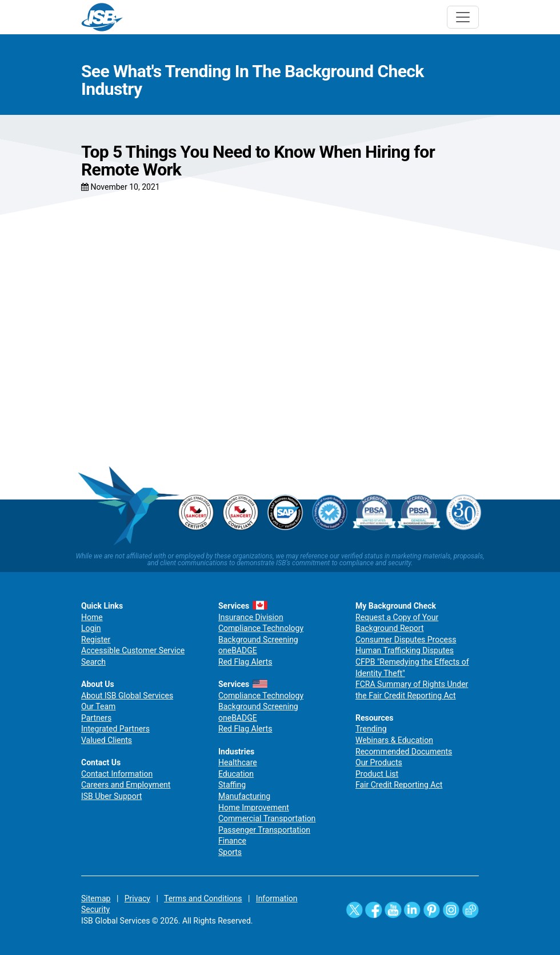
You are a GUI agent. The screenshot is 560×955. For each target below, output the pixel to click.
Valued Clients (107, 740)
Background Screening (258, 640)
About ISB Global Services (127, 696)
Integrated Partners (115, 729)
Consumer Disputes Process (406, 640)
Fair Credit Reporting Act (399, 785)
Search (93, 662)
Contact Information (117, 774)
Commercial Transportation (267, 818)
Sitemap (96, 898)
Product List (377, 774)
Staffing (232, 785)
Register (96, 640)
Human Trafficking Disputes (405, 650)
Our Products (379, 762)
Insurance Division (251, 617)
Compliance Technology (261, 628)
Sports (230, 852)
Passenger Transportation (264, 830)
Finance (232, 841)
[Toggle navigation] (463, 17)
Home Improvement (254, 808)
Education (236, 774)
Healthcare (238, 762)
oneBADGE (238, 650)
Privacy (137, 898)
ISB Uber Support (111, 796)
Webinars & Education (394, 740)
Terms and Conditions (203, 898)
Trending (371, 729)
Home (92, 617)
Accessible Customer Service (133, 650)
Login (91, 628)
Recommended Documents (404, 752)
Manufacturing (244, 796)
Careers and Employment (126, 785)
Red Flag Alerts (245, 662)
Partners (96, 718)
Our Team (98, 706)
